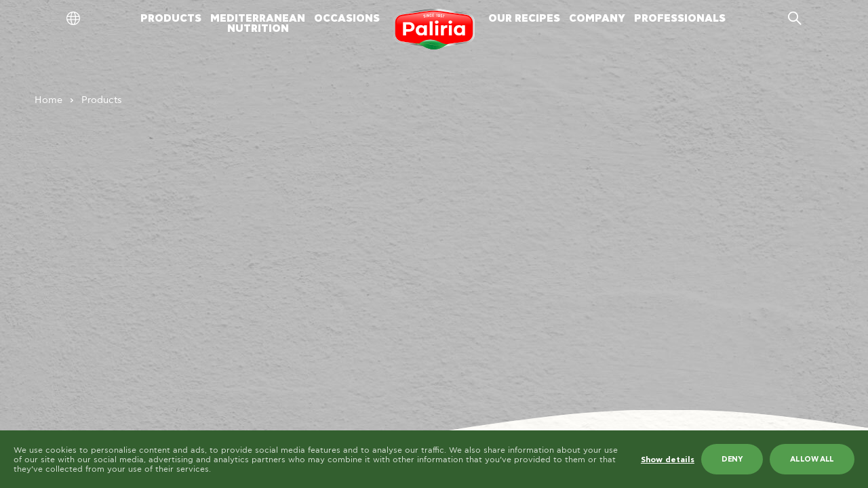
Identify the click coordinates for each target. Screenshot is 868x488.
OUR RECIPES (524, 19)
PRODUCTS (171, 19)
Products (102, 100)
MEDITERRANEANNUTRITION (258, 24)
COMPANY (597, 19)
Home (48, 100)
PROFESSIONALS (680, 19)
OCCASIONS (347, 19)
